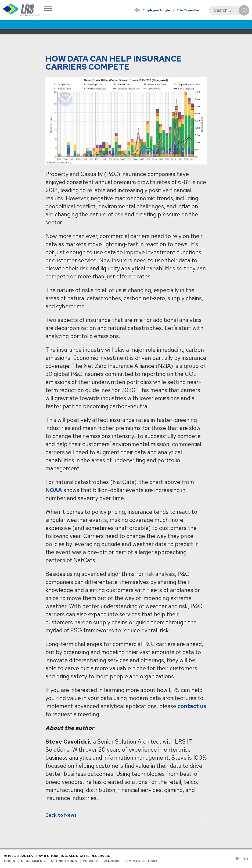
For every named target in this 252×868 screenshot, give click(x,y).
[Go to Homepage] (21, 10)
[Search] (228, 10)
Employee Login (156, 10)
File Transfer (188, 10)
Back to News (61, 815)
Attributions (64, 861)
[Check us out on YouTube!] (239, 859)
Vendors (112, 861)
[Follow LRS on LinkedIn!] (245, 859)
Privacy (90, 861)
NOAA (54, 490)
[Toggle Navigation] (48, 9)
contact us (192, 706)
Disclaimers (33, 861)
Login (10, 861)
